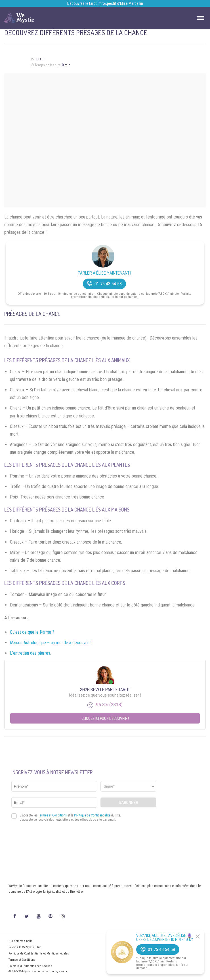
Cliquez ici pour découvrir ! (105, 718)
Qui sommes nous (21, 941)
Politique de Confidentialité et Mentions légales (39, 954)
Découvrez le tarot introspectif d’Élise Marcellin (105, 3)
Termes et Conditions (22, 960)
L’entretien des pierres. (31, 653)
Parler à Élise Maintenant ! (104, 273)
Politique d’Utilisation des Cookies (30, 966)
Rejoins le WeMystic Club (25, 947)
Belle (41, 59)
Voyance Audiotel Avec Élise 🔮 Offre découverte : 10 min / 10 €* (165, 937)
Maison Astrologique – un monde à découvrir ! (51, 643)
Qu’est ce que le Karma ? (32, 632)
